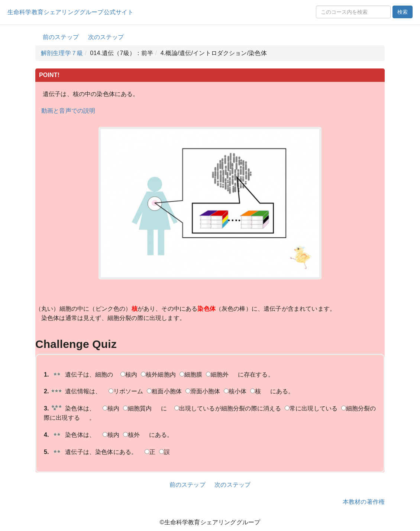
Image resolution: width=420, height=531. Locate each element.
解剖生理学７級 (62, 53)
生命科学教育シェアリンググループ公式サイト (70, 12)
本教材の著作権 (364, 502)
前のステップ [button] (61, 37)
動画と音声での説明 (68, 111)
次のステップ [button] (106, 37)
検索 (403, 12)
